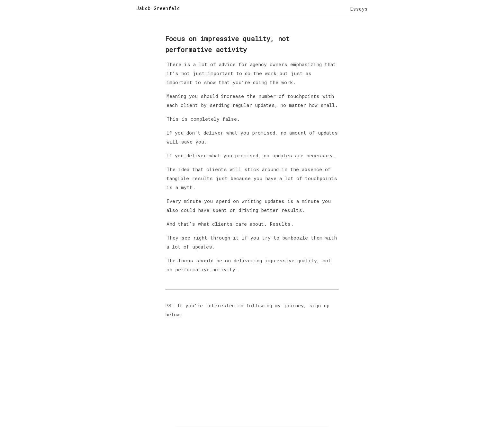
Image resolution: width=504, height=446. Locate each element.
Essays (359, 9)
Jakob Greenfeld (158, 8)
